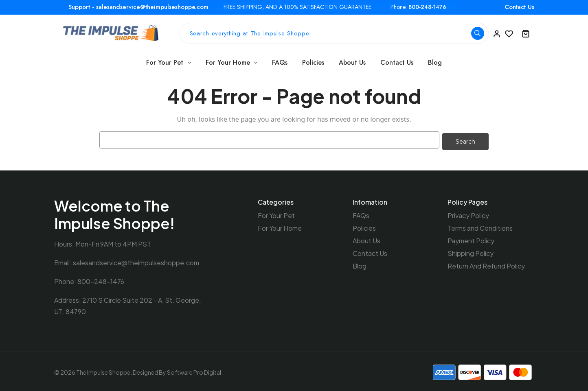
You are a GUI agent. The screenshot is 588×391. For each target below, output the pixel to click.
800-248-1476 (427, 7)
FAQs (280, 62)
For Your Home (232, 62)
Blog (435, 62)
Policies (313, 62)
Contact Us (519, 7)
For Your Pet (169, 62)
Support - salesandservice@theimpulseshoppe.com (138, 7)
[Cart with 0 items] (526, 33)
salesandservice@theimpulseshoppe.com (136, 261)
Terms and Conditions (480, 226)
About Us (352, 62)
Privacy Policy (468, 214)
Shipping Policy (471, 252)
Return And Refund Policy (486, 264)
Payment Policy (471, 239)
